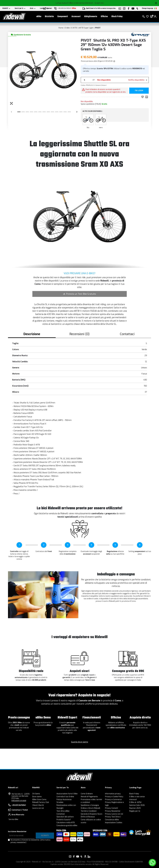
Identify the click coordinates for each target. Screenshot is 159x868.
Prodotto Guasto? (64, 820)
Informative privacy (113, 794)
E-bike (67, 28)
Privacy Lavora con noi (114, 814)
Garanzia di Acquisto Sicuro (92, 814)
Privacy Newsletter (113, 811)
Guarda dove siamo (80, 742)
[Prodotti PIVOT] (141, 34)
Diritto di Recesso (88, 817)
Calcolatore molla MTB (66, 823)
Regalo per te (135, 811)
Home (61, 28)
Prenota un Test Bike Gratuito (80, 294)
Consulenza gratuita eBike (67, 825)
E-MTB (74, 28)
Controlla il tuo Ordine (65, 797)
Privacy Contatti (111, 808)
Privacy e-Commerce (113, 800)
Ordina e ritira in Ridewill (90, 808)
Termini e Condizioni (89, 811)
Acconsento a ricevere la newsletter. (30, 841)
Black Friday (117, 17)
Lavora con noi (38, 808)
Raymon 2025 (135, 808)
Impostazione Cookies (114, 823)
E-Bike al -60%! (135, 802)
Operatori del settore (65, 817)
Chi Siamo (36, 794)
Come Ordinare (87, 794)
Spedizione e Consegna (90, 805)
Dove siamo (37, 797)
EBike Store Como (39, 800)
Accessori (76, 17)
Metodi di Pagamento (89, 797)
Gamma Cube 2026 (137, 805)
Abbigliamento (91, 17)
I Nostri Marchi (38, 805)
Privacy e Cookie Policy (114, 797)
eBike (39, 17)
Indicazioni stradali (19, 801)
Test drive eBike (63, 811)
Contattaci (61, 814)
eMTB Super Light (86, 28)
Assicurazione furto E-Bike (67, 794)
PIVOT (98, 28)
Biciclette (49, 17)
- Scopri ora (98, 3)
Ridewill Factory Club (41, 802)
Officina (104, 17)
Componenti (63, 17)
